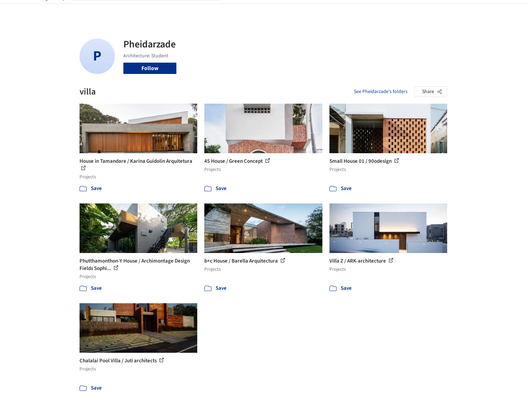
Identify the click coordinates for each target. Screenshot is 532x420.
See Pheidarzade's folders (381, 92)
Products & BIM (294, 10)
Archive (384, 10)
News (363, 10)
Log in (420, 10)
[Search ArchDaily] (152, 10)
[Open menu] (478, 10)
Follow (150, 68)
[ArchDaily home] (54, 10)
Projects (236, 10)
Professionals (334, 10)
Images (261, 10)
